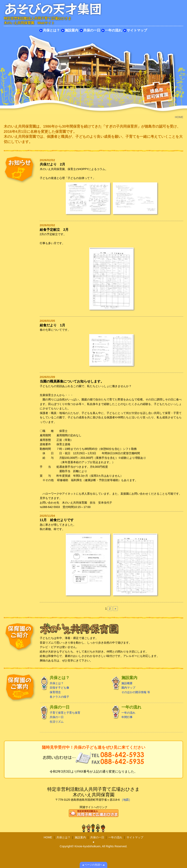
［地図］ (126, 800)
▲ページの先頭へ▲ (93, 865)
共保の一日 (92, 30)
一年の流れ (113, 30)
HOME (48, 837)
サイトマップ (137, 30)
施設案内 (72, 30)
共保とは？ (51, 30)
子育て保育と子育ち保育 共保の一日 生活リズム (74, 714)
